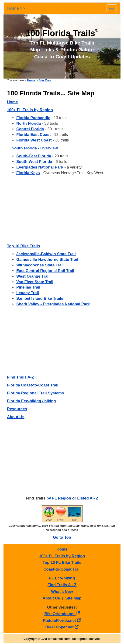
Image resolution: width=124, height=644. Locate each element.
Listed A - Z (88, 498)
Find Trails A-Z (21, 377)
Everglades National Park (40, 167)
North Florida (29, 123)
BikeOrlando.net (62, 614)
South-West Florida (34, 162)
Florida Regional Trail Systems (35, 393)
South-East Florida (34, 156)
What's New (62, 592)
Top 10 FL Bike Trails (62, 563)
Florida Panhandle (33, 118)
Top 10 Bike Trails (23, 246)
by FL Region (59, 498)
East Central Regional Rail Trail (45, 271)
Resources (17, 409)
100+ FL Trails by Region (30, 110)
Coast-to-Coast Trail (62, 569)
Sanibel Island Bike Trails (40, 298)
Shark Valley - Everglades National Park (53, 304)
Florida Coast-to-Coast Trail (33, 385)
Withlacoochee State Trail (40, 265)
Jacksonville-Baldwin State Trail (46, 254)
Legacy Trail (28, 293)
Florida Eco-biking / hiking (31, 401)
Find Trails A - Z (62, 585)
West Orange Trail (33, 276)
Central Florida (30, 129)
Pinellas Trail (28, 287)
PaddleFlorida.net (62, 621)
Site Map (45, 80)
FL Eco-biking (62, 578)
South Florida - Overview (35, 148)
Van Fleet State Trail (35, 282)
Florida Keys (28, 173)
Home (31, 80)
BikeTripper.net (62, 627)
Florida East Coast (33, 135)
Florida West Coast (34, 140)
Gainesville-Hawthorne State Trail (47, 260)
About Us (16, 417)
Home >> (16, 8)
